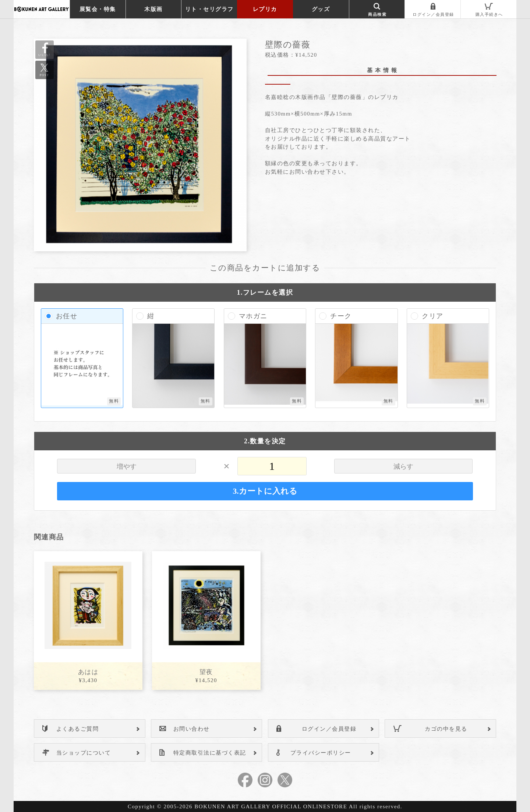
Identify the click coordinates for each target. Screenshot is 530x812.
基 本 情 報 (382, 70)
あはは (88, 672)
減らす (403, 467)
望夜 (206, 672)
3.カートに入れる (265, 491)
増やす (127, 467)
